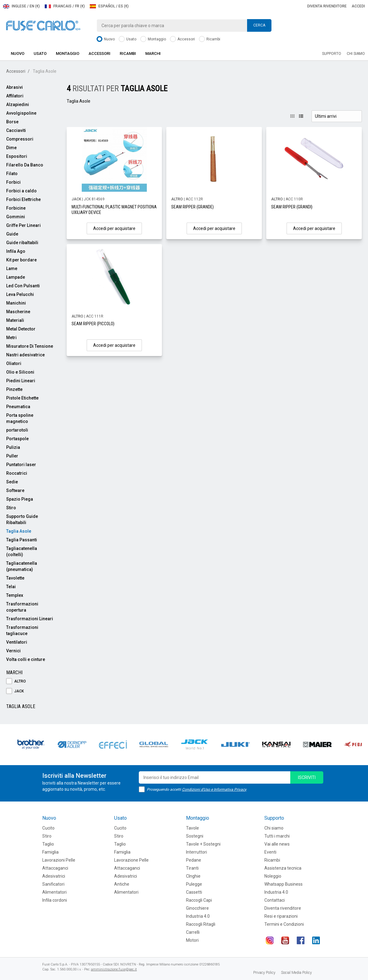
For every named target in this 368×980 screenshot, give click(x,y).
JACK (15, 691)
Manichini (16, 303)
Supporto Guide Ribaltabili (22, 519)
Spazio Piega (20, 499)
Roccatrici (17, 473)
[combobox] (184, 26)
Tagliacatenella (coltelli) (22, 552)
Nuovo (106, 39)
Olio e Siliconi (20, 372)
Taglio (48, 844)
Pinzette (14, 389)
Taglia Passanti (22, 540)
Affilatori (15, 96)
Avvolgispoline (21, 113)
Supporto (332, 54)
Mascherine (18, 312)
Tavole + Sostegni (203, 844)
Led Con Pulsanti (23, 286)
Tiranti (192, 868)
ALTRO (16, 681)
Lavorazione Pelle (131, 860)
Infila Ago (16, 251)
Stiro (11, 508)
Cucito (48, 828)
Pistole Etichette (22, 398)
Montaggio (153, 39)
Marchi (153, 53)
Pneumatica (18, 407)
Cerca (259, 25)
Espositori (17, 156)
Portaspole (17, 439)
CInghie (193, 876)
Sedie (12, 482)
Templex (15, 595)
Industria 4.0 (198, 916)
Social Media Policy (296, 973)
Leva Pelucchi (20, 294)
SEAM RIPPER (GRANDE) (192, 207)
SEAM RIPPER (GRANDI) (292, 207)
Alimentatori (54, 892)
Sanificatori (53, 884)
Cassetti (194, 892)
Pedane (194, 860)
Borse (12, 122)
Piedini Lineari (21, 381)
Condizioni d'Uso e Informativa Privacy (214, 789)
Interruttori (196, 852)
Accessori (182, 39)
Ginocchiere (197, 908)
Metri (11, 338)
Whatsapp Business (283, 884)
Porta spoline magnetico (20, 418)
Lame (12, 269)
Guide (12, 234)
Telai (11, 587)
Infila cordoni (55, 900)
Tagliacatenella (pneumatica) (22, 566)
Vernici (13, 651)
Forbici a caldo (21, 191)
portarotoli (17, 430)
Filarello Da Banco (25, 165)
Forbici (13, 182)
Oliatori (14, 363)
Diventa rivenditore (327, 6)
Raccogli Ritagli (201, 924)
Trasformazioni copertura (22, 607)
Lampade (16, 277)
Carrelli (193, 932)
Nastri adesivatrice (25, 355)
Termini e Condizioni (284, 924)
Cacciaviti (16, 130)
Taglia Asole (19, 531)
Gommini (16, 217)
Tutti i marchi (277, 836)
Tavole (192, 828)
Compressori (20, 139)
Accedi (358, 6)
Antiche (122, 884)
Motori (192, 940)
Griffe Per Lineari (23, 225)
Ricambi (210, 39)
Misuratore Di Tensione (30, 346)
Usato (128, 39)
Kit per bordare (21, 260)
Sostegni (195, 836)
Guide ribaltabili (22, 243)
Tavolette (15, 578)
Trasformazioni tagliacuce (22, 630)
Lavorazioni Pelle (59, 860)
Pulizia (13, 447)
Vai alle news (277, 844)
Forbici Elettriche (23, 199)
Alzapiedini (18, 105)
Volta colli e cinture (26, 659)
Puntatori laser (21, 465)
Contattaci (275, 900)
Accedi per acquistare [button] (114, 228)
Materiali (15, 320)
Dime (11, 148)
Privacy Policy (264, 973)
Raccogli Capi (199, 900)
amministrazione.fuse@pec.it (114, 969)
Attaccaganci (55, 868)
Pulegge (194, 884)
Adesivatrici (54, 876)
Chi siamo (356, 54)
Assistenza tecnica (283, 868)
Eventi (270, 852)
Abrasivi (14, 87)
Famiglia (50, 852)
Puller (12, 456)
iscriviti (307, 777)
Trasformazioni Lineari (30, 619)
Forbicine (16, 208)
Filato (12, 174)
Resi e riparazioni (281, 916)
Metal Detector (21, 329)
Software (15, 490)
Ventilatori (17, 642)
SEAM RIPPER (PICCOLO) (93, 324)
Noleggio (273, 876)
